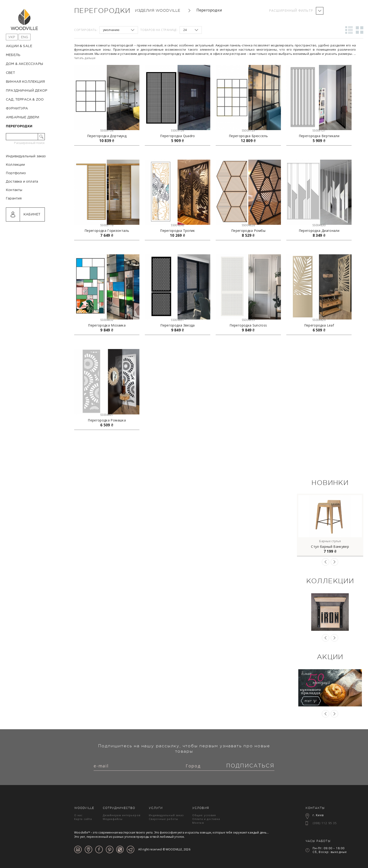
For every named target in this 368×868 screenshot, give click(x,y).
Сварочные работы (163, 819)
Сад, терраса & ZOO (25, 100)
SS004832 (107, 320)
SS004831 (177, 320)
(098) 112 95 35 (325, 823)
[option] (330, 525)
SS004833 (248, 320)
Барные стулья (330, 541)
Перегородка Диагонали (319, 231)
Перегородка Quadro (177, 136)
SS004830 (319, 225)
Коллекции (15, 185)
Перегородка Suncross (248, 325)
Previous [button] (326, 562)
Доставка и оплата (22, 202)
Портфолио (16, 193)
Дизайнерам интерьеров (122, 815)
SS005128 (107, 130)
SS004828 (248, 225)
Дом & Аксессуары (25, 64)
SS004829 (319, 320)
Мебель (13, 55)
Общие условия (204, 815)
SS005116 (107, 225)
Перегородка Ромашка (107, 420)
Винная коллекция (25, 82)
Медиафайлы (113, 819)
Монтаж (198, 823)
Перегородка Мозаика (107, 325)
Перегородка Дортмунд (107, 136)
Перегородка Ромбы (248, 231)
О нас (79, 815)
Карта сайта (83, 819)
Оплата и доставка (206, 819)
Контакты (14, 210)
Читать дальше (85, 58)
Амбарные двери (23, 117)
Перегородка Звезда (177, 325)
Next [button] (334, 562)
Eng (25, 37)
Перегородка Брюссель (248, 136)
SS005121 (319, 130)
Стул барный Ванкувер (330, 547)
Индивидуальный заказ (26, 176)
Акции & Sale (19, 46)
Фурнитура (17, 109)
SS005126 (177, 130)
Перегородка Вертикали (319, 136)
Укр (12, 37)
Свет (10, 73)
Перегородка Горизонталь (107, 231)
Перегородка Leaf (319, 325)
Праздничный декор (27, 91)
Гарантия (14, 218)
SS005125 (248, 130)
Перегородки (19, 126)
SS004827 (107, 415)
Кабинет (32, 234)
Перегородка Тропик (177, 231)
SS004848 (177, 225)
